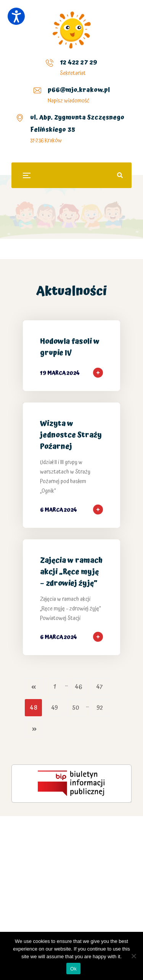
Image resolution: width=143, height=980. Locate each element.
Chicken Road (107, 882)
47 (99, 687)
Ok (73, 969)
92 (100, 708)
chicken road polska (97, 836)
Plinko (11, 894)
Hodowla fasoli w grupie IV (70, 347)
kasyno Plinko (44, 836)
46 (78, 687)
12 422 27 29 (79, 62)
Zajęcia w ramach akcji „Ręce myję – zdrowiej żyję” (71, 572)
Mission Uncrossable (65, 882)
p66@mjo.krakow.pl (79, 90)
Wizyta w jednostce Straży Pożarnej (71, 435)
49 (55, 708)
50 (76, 708)
